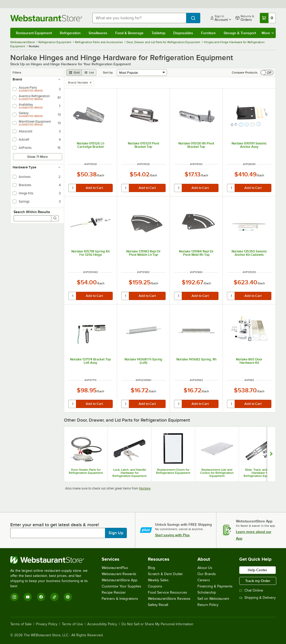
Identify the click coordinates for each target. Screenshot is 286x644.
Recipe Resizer (114, 592)
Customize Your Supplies (121, 586)
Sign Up (116, 533)
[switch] (267, 72)
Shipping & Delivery (258, 598)
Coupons (155, 586)
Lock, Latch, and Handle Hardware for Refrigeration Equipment (130, 473)
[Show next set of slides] (271, 454)
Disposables (183, 33)
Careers (204, 580)
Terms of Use (72, 624)
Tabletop (158, 33)
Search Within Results (32, 212)
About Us (205, 568)
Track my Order (258, 581)
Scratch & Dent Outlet (165, 574)
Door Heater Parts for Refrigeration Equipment (86, 471)
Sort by (108, 72)
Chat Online (251, 590)
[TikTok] (54, 597)
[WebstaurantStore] (53, 560)
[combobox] (139, 18)
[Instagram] (14, 597)
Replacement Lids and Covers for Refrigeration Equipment (217, 473)
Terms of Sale (21, 624)
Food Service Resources (168, 592)
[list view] (89, 72)
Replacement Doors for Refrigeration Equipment (173, 471)
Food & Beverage (129, 33)
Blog (151, 568)
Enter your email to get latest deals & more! (55, 525)
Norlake (145, 488)
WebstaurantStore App (120, 580)
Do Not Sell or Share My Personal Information (157, 624)
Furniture (208, 33)
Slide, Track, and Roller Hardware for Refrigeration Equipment (261, 473)
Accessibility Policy (102, 624)
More (268, 33)
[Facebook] (41, 597)
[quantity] (73, 188)
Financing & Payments (215, 586)
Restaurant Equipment (34, 33)
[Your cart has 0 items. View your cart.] (268, 18)
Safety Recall (158, 605)
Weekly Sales (158, 580)
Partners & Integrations (120, 599)
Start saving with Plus (172, 535)
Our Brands (207, 574)
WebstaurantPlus (115, 568)
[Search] (55, 218)
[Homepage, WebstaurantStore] (47, 18)
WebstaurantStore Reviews (169, 599)
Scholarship (207, 592)
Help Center (258, 570)
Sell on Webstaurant (213, 599)
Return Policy (208, 605)
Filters (17, 72)
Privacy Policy (47, 624)
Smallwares (98, 33)
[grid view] (74, 72)
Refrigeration (70, 33)
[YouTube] (28, 597)
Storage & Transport (240, 33)
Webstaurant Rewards (119, 574)
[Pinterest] (68, 597)
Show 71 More (37, 157)
